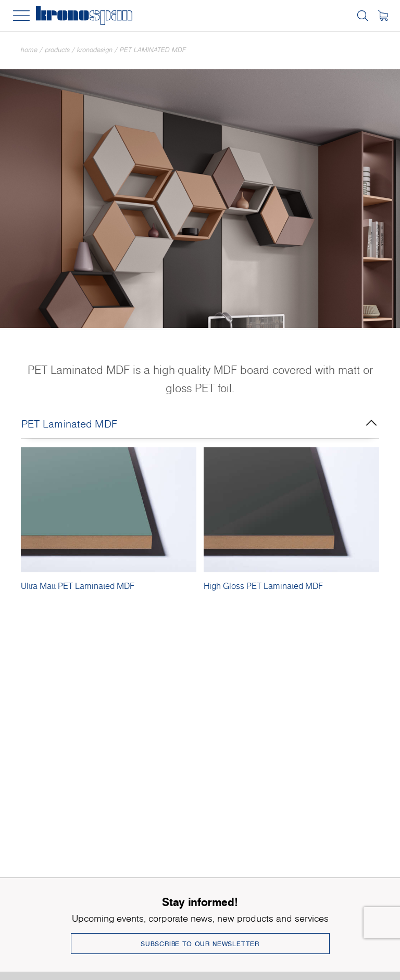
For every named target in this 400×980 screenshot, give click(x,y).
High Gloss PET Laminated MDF (263, 586)
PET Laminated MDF (153, 50)
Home (29, 50)
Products (57, 50)
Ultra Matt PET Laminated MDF (78, 586)
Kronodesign (95, 50)
